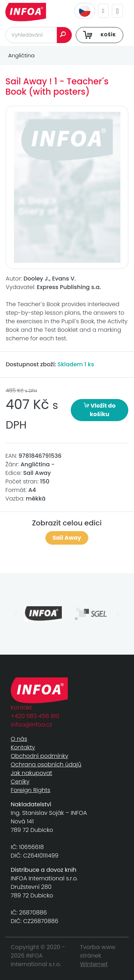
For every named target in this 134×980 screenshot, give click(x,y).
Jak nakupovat (31, 773)
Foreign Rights (31, 790)
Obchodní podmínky (39, 756)
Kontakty (23, 747)
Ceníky (20, 782)
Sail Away (67, 538)
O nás (19, 739)
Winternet (94, 964)
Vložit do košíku (100, 410)
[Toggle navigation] (117, 11)
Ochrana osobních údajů (46, 764)
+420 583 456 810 (35, 716)
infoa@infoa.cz (31, 725)
